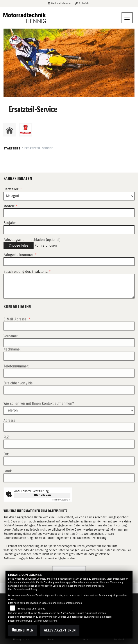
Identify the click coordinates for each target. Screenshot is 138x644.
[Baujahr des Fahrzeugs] (69, 230)
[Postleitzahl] (69, 461)
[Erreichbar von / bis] (69, 406)
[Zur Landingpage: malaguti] (25, 130)
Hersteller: (11, 189)
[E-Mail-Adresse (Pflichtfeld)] (69, 342)
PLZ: (7, 454)
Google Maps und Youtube (31, 609)
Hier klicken (42, 495)
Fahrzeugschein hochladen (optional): (32, 240)
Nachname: (12, 366)
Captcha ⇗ (61, 500)
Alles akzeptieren (60, 630)
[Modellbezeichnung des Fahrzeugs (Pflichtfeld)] (69, 213)
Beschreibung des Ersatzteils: (27, 272)
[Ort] (69, 478)
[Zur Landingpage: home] (9, 130)
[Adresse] (69, 444)
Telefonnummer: (16, 383)
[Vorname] (69, 359)
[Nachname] (69, 373)
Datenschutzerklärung (92, 538)
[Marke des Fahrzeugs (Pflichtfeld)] (69, 196)
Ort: (6, 471)
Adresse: (10, 437)
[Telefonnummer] (69, 390)
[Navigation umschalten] (127, 18)
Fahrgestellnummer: (19, 255)
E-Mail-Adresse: (17, 336)
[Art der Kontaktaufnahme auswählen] (69, 427)
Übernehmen (23, 630)
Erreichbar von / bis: (18, 400)
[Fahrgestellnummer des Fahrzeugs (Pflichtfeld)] (69, 262)
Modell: (9, 206)
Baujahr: (10, 223)
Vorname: (11, 352)
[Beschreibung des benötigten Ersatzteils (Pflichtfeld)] (69, 286)
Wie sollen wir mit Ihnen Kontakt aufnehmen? (39, 420)
